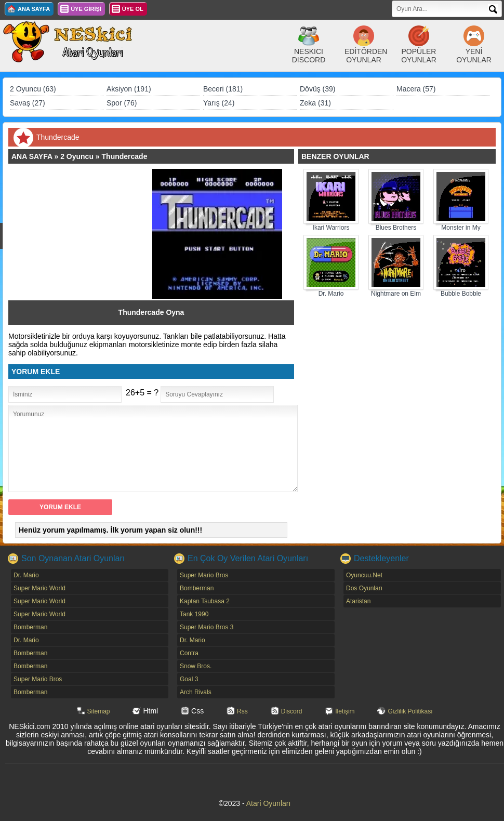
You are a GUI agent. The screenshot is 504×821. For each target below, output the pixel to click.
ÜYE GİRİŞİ (86, 9)
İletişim (345, 711)
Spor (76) (122, 103)
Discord (292, 711)
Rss (242, 711)
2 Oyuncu (77, 156)
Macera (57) (416, 89)
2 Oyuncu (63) (33, 89)
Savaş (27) (28, 103)
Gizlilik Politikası (410, 711)
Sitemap (99, 711)
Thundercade (125, 156)
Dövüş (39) (317, 89)
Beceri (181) (223, 89)
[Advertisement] (85, 234)
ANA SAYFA (34, 9)
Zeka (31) (315, 103)
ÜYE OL (133, 9)
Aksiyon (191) (129, 89)
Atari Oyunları (269, 803)
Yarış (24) (219, 103)
